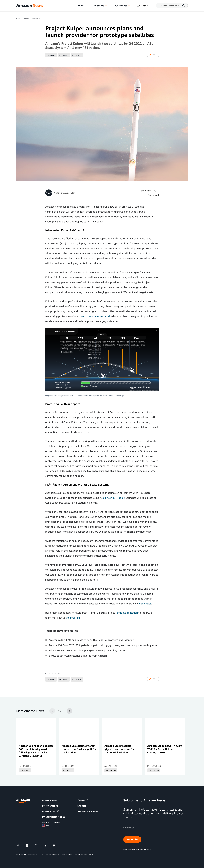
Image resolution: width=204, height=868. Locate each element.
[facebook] (20, 846)
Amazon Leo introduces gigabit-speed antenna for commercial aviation (119, 749)
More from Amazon (88, 811)
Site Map (82, 806)
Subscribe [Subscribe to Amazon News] (143, 6)
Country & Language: (51, 822)
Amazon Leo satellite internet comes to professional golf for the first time (79, 749)
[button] (86, 6)
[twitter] (38, 846)
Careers (83, 800)
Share (153, 55)
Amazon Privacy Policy (50, 855)
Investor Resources (54, 817)
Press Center (50, 806)
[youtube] (56, 846)
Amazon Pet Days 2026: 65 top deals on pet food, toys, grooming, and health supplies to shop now (103, 645)
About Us (99, 6)
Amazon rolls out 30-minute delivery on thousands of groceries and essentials (91, 640)
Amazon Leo (77, 55)
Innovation (51, 55)
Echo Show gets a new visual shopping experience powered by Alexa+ (87, 650)
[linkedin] (47, 846)
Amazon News (50, 800)
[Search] (170, 6)
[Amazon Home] (30, 6)
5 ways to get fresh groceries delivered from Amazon (78, 656)
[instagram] (29, 846)
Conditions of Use (34, 855)
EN (46, 826)
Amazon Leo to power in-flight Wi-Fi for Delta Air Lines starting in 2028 (165, 749)
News (81, 6)
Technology (64, 55)
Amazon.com (51, 811)
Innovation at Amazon (32, 18)
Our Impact (120, 6)
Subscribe (132, 839)
